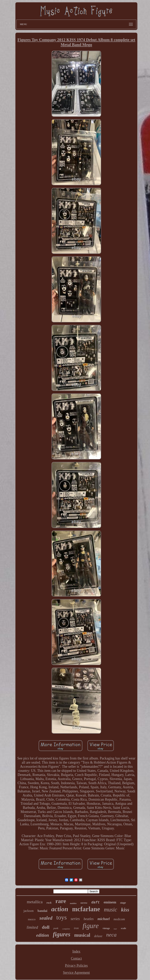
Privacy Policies (76, 966)
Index (76, 951)
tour (115, 929)
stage (123, 903)
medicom (119, 919)
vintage (106, 928)
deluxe (98, 936)
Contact (76, 958)
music (111, 909)
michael (104, 919)
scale (124, 928)
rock (49, 903)
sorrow (84, 903)
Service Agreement (76, 973)
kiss (125, 910)
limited (32, 927)
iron (76, 928)
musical (82, 935)
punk (56, 928)
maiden (73, 903)
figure (91, 926)
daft (95, 902)
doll (46, 927)
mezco (32, 919)
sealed (46, 918)
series (75, 919)
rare (61, 901)
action (60, 909)
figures (62, 934)
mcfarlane (86, 909)
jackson (29, 911)
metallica (35, 902)
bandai (42, 911)
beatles (89, 919)
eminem (110, 902)
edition (42, 935)
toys (61, 917)
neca (111, 935)
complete (66, 929)
